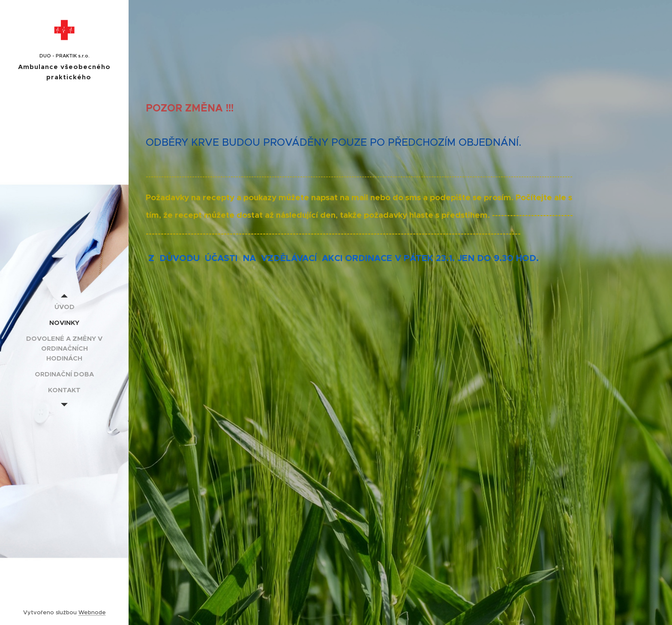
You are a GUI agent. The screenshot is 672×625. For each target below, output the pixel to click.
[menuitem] (64, 307)
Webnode (92, 612)
